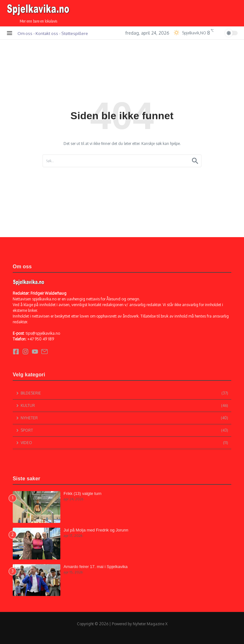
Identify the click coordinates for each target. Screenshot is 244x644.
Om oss (25, 33)
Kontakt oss (47, 33)
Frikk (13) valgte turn (82, 493)
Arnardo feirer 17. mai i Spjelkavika (96, 567)
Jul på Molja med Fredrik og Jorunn (96, 530)
